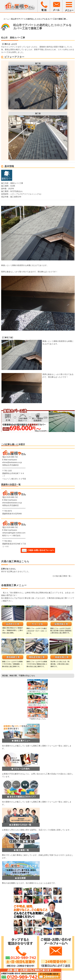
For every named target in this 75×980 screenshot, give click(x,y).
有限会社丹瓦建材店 (10, 465)
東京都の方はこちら (37, 692)
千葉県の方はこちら (37, 719)
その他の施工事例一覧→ (62, 576)
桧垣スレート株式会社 (11, 535)
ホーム (6, 19)
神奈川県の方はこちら (37, 705)
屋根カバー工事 (17, 38)
